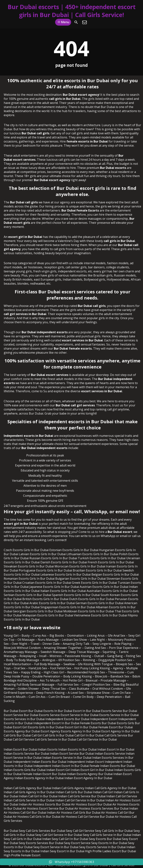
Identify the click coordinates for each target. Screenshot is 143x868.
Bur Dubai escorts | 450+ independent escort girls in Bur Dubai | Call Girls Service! (72, 11)
